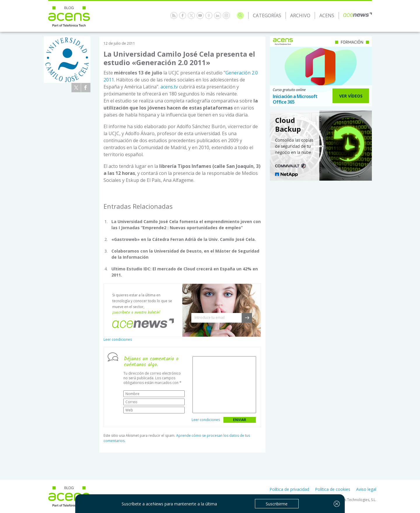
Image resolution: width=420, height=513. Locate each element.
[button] (247, 318)
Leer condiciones (118, 339)
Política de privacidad (289, 489)
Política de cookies (333, 489)
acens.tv (169, 87)
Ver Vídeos (351, 96)
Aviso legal (366, 489)
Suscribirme (277, 504)
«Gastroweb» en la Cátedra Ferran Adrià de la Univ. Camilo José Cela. (184, 239)
